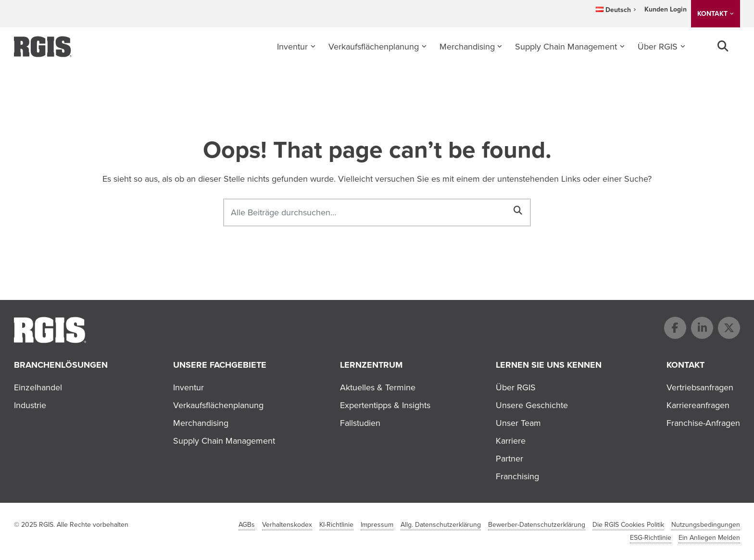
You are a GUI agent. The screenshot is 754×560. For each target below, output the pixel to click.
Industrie (30, 405)
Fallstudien (360, 423)
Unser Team (518, 423)
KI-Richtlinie (336, 525)
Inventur (292, 47)
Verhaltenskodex (287, 525)
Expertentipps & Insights (385, 405)
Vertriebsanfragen (700, 387)
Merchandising (467, 47)
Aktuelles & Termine (378, 387)
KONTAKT (712, 14)
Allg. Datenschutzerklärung (441, 525)
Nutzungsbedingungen (706, 525)
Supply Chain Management (566, 47)
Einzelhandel (38, 387)
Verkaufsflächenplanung (374, 47)
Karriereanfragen (698, 405)
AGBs (247, 525)
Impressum (377, 525)
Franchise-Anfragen (703, 423)
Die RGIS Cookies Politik (628, 525)
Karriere (511, 441)
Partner (509, 459)
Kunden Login (666, 9)
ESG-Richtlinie (651, 538)
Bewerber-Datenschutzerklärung (537, 525)
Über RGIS (658, 47)
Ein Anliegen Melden (709, 538)
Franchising (517, 476)
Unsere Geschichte (532, 405)
